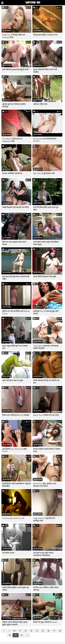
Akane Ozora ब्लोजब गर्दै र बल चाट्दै (46, 415)
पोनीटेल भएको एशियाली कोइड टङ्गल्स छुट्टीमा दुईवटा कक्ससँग (15, 623)
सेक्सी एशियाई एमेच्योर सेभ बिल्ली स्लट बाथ (46, 382)
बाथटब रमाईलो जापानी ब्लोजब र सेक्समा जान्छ (47, 450)
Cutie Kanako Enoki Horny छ (13, 518)
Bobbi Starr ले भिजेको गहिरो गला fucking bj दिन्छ (14, 36)
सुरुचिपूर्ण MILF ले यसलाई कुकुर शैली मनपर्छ (46, 312)
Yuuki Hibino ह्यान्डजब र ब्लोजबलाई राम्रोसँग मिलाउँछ (46, 347)
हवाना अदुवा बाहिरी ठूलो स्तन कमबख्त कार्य (15, 347)
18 (60, 631)
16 (48, 631)
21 (22, 635)
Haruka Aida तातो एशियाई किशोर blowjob (45, 140)
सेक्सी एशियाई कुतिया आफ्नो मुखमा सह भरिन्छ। (16, 589)
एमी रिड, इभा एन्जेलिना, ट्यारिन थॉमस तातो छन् (46, 589)
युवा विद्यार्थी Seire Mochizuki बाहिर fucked (15, 450)
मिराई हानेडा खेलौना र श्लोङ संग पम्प (45, 35)
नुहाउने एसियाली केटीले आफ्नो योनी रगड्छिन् (45, 71)
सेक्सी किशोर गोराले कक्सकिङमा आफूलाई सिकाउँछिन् (16, 485)
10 (14, 631)
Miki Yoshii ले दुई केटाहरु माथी (44, 173)
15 (43, 631)
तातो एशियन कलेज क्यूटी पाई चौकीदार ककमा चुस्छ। (46, 243)
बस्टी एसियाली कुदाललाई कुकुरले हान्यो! (16, 69)
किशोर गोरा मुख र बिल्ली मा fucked (45, 622)
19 (10, 635)
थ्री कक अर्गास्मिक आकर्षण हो (12, 173)
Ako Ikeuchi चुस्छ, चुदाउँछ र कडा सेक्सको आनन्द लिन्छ (45, 485)
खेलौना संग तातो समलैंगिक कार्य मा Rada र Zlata (16, 312)
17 (54, 631)
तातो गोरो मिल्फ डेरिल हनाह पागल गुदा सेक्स (46, 209)
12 (26, 631)
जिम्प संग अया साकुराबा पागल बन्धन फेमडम (14, 243)
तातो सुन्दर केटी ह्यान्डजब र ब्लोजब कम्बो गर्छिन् (16, 278)
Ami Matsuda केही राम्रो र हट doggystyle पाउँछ (12, 140)
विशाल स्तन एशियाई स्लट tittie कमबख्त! (16, 415)
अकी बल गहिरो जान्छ (40, 104)
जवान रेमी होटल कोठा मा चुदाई (13, 380)
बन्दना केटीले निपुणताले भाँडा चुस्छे (45, 277)
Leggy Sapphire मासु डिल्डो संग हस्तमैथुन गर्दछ (44, 519)
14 (37, 631)
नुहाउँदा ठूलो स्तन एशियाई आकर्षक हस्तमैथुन (14, 105)
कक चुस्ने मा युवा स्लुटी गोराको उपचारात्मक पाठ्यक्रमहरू (43, 554)
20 (16, 635)
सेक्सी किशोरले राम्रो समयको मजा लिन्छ (16, 207)
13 (31, 631)
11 (20, 631)
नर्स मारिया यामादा (8, 553)
